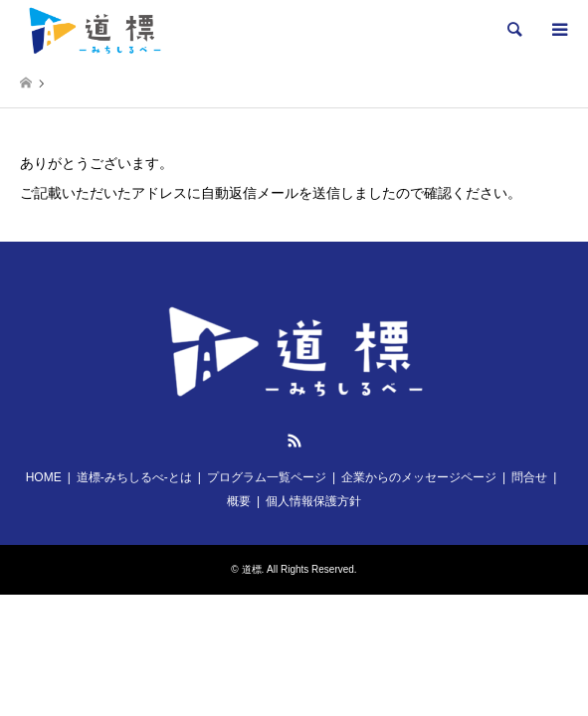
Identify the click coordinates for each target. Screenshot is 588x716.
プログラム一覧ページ (267, 477)
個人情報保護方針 (313, 501)
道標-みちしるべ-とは (134, 477)
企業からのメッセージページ (419, 477)
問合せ (529, 477)
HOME (44, 477)
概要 (239, 501)
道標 (252, 569)
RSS (294, 441)
